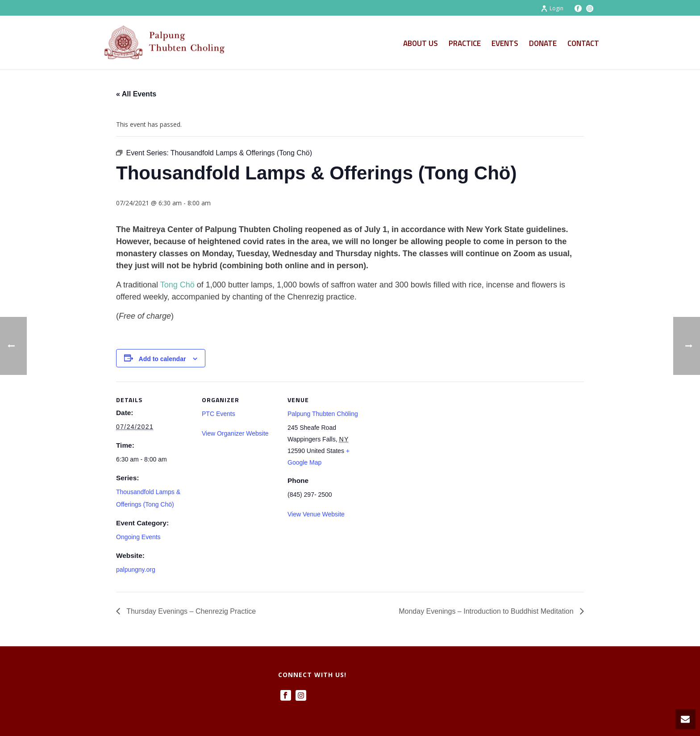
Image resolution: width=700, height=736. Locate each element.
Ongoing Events (138, 537)
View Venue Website (316, 514)
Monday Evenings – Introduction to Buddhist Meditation (487, 611)
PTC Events (219, 414)
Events (505, 43)
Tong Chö (177, 285)
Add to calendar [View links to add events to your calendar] (162, 359)
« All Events (136, 94)
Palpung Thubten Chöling (323, 414)
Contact (583, 43)
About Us (421, 43)
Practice (465, 43)
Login (552, 8)
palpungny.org (136, 570)
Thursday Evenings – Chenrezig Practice (190, 611)
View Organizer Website (235, 433)
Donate (543, 43)
